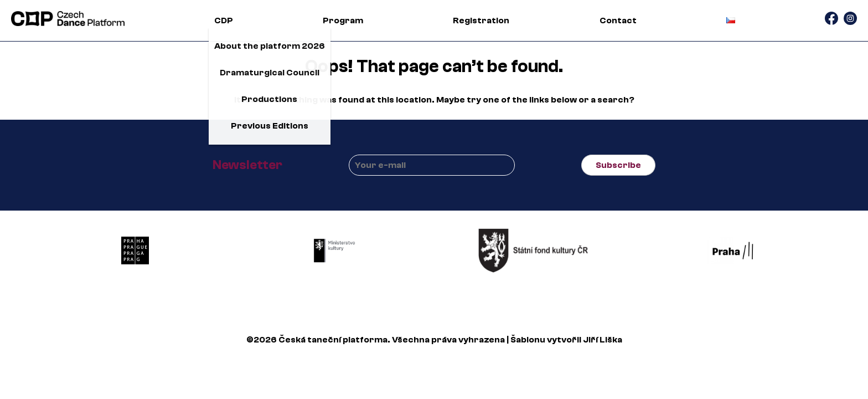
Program (343, 21)
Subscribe (618, 165)
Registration (481, 21)
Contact (618, 21)
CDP (224, 21)
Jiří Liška (603, 340)
